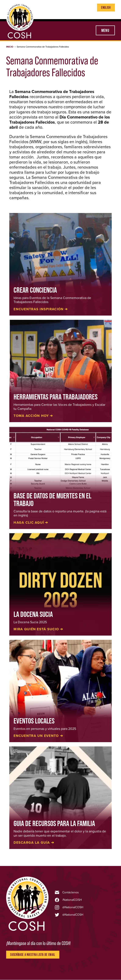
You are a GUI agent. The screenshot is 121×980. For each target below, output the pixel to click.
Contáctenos (71, 893)
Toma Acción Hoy (31, 416)
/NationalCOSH (72, 900)
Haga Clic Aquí (29, 523)
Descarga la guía (32, 843)
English (106, 7)
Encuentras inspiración (39, 309)
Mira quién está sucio (36, 629)
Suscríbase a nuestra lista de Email (33, 955)
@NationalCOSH (73, 907)
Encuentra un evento (36, 736)
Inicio (10, 47)
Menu (105, 30)
